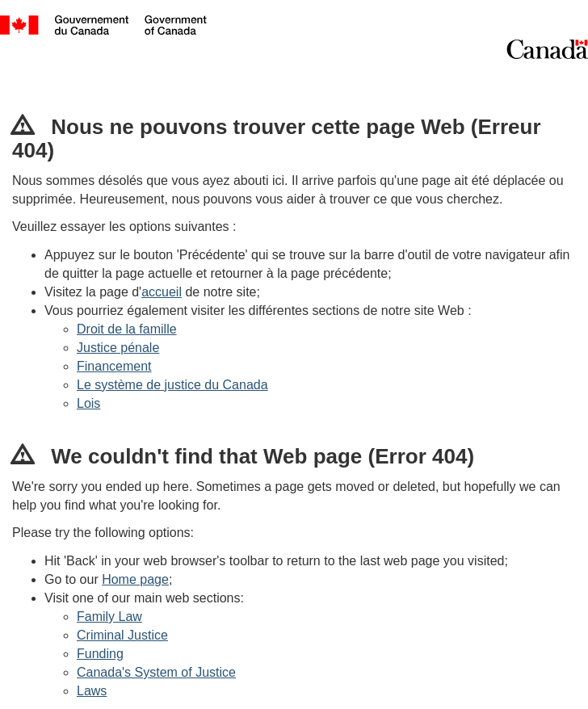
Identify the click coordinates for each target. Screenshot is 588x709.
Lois (88, 403)
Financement (114, 366)
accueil (162, 292)
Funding (100, 654)
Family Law (109, 617)
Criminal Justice (122, 635)
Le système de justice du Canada (172, 385)
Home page (135, 579)
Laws (92, 691)
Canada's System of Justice (156, 672)
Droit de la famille (127, 329)
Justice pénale (118, 348)
